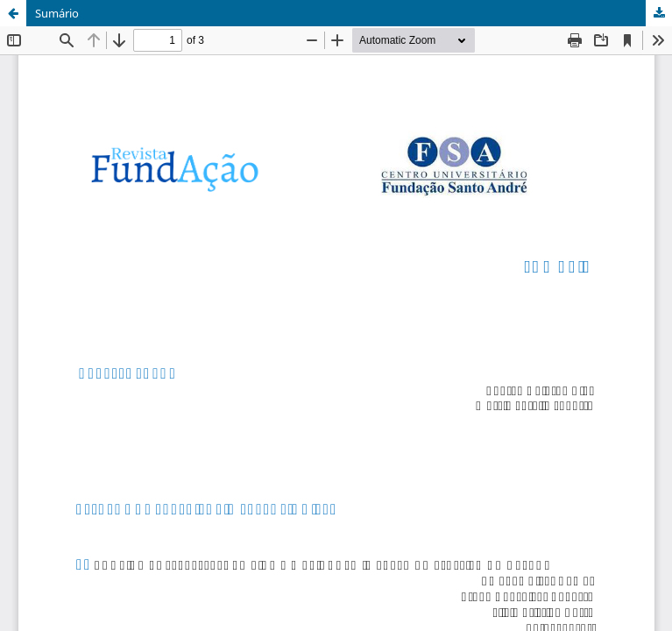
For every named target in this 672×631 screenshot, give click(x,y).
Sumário (57, 13)
